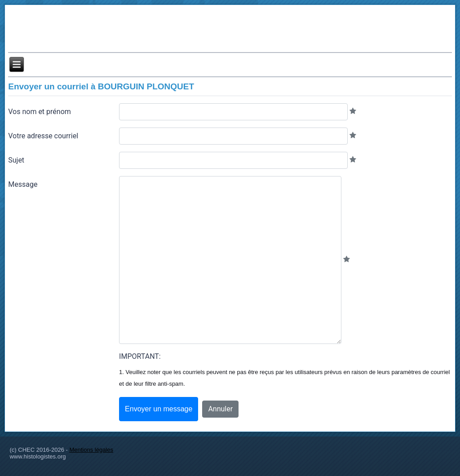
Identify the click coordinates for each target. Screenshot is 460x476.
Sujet (16, 160)
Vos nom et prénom (40, 112)
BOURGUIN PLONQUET (146, 86)
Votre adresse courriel (43, 136)
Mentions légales (91, 450)
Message (23, 184)
